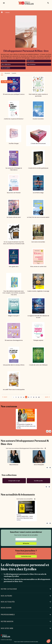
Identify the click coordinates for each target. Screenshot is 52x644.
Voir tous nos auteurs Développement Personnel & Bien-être (26, 448)
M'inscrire (26, 543)
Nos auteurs (31, 61)
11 (16, 397)
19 (36, 397)
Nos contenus (31, 64)
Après (47, 397)
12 (19, 397)
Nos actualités (6, 68)
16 (29, 397)
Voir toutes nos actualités (26, 499)
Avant (5, 397)
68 (39, 397)
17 (31, 397)
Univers (7, 12)
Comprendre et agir (14, 481)
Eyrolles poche (38, 481)
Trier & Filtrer (8, 82)
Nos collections (6, 64)
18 (34, 397)
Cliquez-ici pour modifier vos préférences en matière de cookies (26, 642)
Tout (2, 73)
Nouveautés (7, 73)
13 (21, 397)
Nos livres (4, 61)
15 (26, 397)
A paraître (14, 73)
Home (2, 12)
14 (24, 397)
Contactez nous (26, 556)
